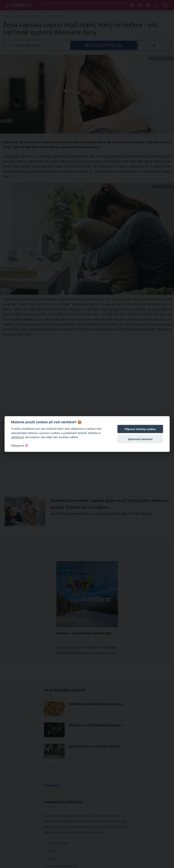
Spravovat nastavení (140, 439)
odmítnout (18, 437)
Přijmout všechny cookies (140, 429)
